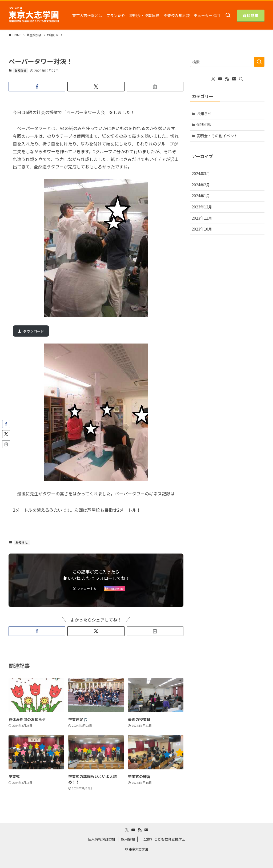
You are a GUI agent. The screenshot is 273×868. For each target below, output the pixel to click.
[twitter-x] (213, 79)
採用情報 (128, 839)
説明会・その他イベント (217, 136)
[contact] (234, 79)
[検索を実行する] (259, 62)
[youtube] (220, 79)
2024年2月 (201, 185)
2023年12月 (202, 207)
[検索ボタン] (228, 15)
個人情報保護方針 (102, 839)
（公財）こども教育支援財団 (163, 839)
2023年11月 (202, 218)
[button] (37, 87)
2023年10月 (202, 229)
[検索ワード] (227, 62)
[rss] (227, 79)
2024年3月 (201, 173)
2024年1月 (201, 196)
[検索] (241, 79)
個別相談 (204, 124)
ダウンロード (34, 331)
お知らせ (21, 70)
